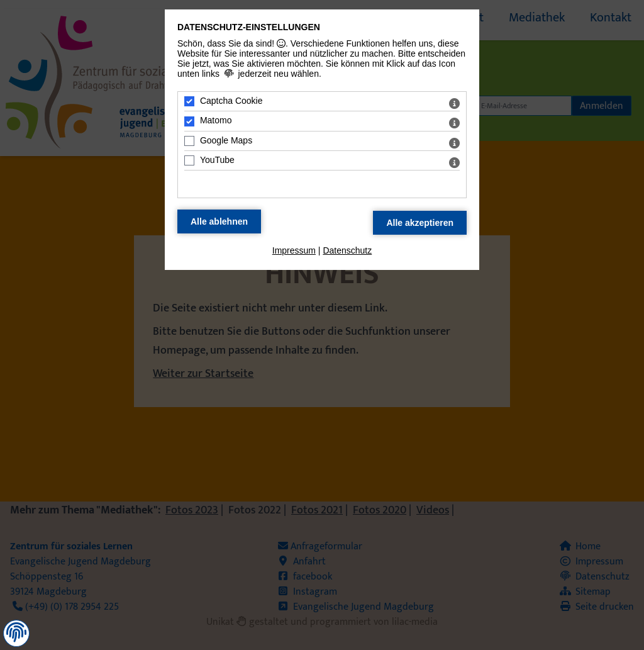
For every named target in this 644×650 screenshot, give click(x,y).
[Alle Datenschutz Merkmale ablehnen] (219, 221)
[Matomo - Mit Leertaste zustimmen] (189, 121)
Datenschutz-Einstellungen (249, 27)
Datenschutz (347, 250)
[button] (16, 632)
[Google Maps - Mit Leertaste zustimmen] (189, 141)
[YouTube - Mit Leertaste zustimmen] (189, 160)
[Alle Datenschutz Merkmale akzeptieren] (420, 223)
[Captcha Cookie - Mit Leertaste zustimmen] (189, 101)
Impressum (294, 250)
